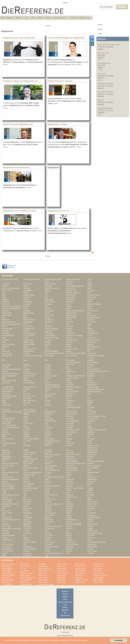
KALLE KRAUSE (72, 412)
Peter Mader (61, 580)
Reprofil (5, 497)
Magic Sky (5, 450)
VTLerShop (48, 544)
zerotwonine (27, 553)
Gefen (4, 378)
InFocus (47, 403)
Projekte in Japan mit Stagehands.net (20, 81)
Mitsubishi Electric (72, 461)
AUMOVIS (5, 304)
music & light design (94, 466)
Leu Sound (27, 430)
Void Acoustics (71, 542)
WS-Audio (91, 549)
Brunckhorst (49, 322)
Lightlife (26, 434)
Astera (4, 297)
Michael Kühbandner (100, 575)
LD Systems (70, 425)
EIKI (89, 351)
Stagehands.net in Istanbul (60, 81)
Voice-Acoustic (50, 542)
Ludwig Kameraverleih (52, 441)
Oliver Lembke (43, 578)
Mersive (47, 459)
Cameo (4, 326)
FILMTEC (27, 371)
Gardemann (91, 376)
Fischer (47, 371)
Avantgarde (48, 304)
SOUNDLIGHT (7, 517)
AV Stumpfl (27, 304)
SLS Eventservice (51, 513)
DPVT (4, 349)
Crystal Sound (28, 340)
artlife (4, 295)
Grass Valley (6, 383)
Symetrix (69, 522)
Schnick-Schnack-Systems (54, 504)
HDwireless (70, 389)
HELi (25, 392)
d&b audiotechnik (72, 340)
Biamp (4, 317)
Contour (90, 335)
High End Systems (72, 392)
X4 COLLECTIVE (8, 551)
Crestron (69, 338)
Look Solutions (50, 439)
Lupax (68, 441)
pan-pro (5, 481)
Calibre (90, 324)
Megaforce (91, 457)
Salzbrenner (27, 502)
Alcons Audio (70, 288)
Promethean (27, 490)
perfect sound (7, 484)
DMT (46, 347)
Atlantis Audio (92, 297)
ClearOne (69, 331)
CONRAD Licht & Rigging (74, 335)
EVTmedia (6, 367)
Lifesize (26, 432)
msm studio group (51, 466)
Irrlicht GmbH (6, 405)
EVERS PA (70, 365)
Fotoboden (91, 374)
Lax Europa (70, 423)
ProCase (48, 488)
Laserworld (91, 421)
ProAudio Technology (30, 488)
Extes (68, 367)
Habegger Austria (8, 387)
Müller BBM (70, 466)
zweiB (4, 556)
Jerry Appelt (24, 571)
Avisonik (69, 306)
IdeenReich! (6, 398)
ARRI (89, 293)
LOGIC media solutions (31, 439)
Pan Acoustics (92, 479)
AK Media (27, 288)
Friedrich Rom (98, 566)
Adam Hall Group (50, 284)
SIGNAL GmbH (7, 513)
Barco (89, 313)
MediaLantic (91, 455)
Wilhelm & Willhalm (30, 549)
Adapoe (90, 284)
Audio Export (49, 299)
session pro (91, 506)
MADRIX (69, 445)
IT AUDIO (48, 405)
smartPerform (92, 513)
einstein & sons (7, 353)
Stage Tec (27, 520)
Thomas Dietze (98, 582)
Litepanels (27, 437)
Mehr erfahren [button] (82, 640)
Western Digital (92, 547)
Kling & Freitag (71, 414)
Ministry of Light (29, 461)
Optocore (26, 477)
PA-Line (26, 479)
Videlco (26, 538)
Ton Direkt (69, 529)
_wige (47, 556)
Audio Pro (91, 299)
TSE (67, 531)
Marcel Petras (80, 573)
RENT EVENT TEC (51, 495)
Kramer (47, 416)
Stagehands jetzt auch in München (19, 38)
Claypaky (26, 331)
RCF (25, 495)
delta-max (69, 342)
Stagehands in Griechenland (16, 167)
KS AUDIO (70, 416)
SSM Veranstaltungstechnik (11, 520)
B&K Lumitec (49, 311)
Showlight (69, 508)
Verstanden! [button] (119, 640)
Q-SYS (4, 493)
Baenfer (47, 313)
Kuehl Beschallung (8, 419)
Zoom (68, 553)
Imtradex (48, 401)
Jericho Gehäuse (29, 410)
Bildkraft (47, 317)
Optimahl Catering (8, 477)
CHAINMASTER (29, 329)
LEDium (5, 430)
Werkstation (70, 547)
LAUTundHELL (28, 423)
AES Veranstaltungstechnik (75, 286)
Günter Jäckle (61, 568)
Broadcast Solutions (9, 322)
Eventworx (48, 365)
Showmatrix (91, 508)
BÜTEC (26, 324)
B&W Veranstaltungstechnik (75, 311)
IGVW (68, 398)
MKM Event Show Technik (96, 461)
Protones (69, 490)
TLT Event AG (49, 529)
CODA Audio (49, 333)
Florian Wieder (80, 566)
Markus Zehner (92, 450)
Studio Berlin (49, 522)
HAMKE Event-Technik (52, 387)
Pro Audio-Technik (8, 488)
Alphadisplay (28, 291)
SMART (69, 513)
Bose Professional (29, 320)
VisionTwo (27, 540)
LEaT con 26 (102, 73)
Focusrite (48, 374)
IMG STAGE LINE (29, 401)
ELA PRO (27, 353)
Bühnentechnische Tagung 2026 (109, 45)
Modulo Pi (48, 463)
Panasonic (27, 481)
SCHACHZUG (92, 502)
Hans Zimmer (98, 568)
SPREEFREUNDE (93, 517)
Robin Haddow (98, 580)
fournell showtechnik (9, 376)
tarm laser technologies (74, 524)
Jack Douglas (6, 571)
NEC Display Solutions (31, 468)
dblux (4, 342)
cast (89, 326)
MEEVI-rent (49, 457)
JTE (46, 410)
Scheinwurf (27, 504)
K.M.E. (90, 410)
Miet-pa (90, 459)
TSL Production (92, 531)
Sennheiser (70, 506)
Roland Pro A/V (50, 499)
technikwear (27, 526)
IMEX (4, 401)
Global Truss (28, 380)
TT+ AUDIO (6, 533)
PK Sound (69, 484)
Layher (90, 423)
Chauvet (69, 329)
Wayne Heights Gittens (46, 584)
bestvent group (71, 315)
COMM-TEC (70, 333)
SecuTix (26, 506)
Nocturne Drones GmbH (10, 472)
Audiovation (70, 302)
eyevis (89, 367)
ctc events (48, 340)
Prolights (90, 488)
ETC (46, 360)
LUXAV (90, 441)
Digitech (47, 344)
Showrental (6, 511)
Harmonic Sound (8, 389)
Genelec (47, 378)
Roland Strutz (25, 582)
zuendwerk (91, 553)
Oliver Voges (61, 578)
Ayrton (89, 309)
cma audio (5, 333)
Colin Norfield (25, 566)
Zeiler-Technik (92, 551)
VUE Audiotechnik (72, 544)
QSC (25, 493)
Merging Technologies (31, 459)
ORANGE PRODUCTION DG (54, 477)
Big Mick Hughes (62, 564)
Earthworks (91, 349)
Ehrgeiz (69, 351)
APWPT (26, 293)
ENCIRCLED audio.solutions (33, 356)
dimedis (69, 344)
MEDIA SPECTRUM (73, 455)
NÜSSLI (69, 472)
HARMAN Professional (74, 387)
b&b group (5, 311)
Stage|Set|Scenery (72, 520)
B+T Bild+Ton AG (93, 311)
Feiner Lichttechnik (94, 369)
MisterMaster (49, 461)
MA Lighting (49, 443)
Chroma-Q (6, 331)
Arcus (47, 293)
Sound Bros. (91, 515)
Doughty (69, 347)
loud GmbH (91, 439)
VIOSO (68, 538)
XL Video (26, 551)
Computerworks (93, 333)
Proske (47, 490)
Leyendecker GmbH (73, 430)
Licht (39, 18)
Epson (25, 360)
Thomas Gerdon (7, 584)
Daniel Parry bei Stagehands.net (18, 124)
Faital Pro (48, 369)
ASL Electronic (71, 295)
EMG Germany (7, 356)
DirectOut (90, 344)
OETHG (47, 475)
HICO (47, 392)
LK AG (68, 437)
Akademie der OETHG (52, 288)
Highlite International (94, 392)
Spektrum (48, 517)
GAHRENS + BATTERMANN (76, 376)
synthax (90, 522)
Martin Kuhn (43, 575)
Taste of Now (6, 526)
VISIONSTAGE (7, 540)
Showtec (26, 511)
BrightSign (91, 320)
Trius (46, 531)
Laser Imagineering (72, 421)
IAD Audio (69, 396)
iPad (65, 599)
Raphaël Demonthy (82, 580)
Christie (90, 329)
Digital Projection (29, 344)
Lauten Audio (6, 423)
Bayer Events (6, 315)
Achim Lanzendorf (8, 564)
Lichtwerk (5, 432)
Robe (89, 497)
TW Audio (48, 533)
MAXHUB (48, 452)
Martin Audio (6, 452)
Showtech (48, 511)
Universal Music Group (95, 533)
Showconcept (28, 508)
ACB (89, 282)
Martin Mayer (61, 575)
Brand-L (69, 320)
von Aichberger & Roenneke (97, 542)
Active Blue (6, 284)
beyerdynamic (92, 315)
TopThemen (101, 18)
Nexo (4, 470)
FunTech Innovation (51, 376)
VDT (25, 535)
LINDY (4, 437)
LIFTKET (48, 432)
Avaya (68, 304)
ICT (89, 396)
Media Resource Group (52, 455)
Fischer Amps (71, 371)
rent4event (70, 495)
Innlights (69, 403)
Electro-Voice (92, 353)
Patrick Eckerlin (99, 578)
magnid (26, 450)
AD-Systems (28, 284)
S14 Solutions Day (104, 63)
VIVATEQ (69, 540)
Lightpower (48, 434)
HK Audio (26, 394)
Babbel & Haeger (29, 313)
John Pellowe (43, 571)
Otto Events (91, 477)
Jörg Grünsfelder (81, 571)
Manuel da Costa (63, 573)
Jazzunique (91, 407)
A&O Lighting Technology (32, 279)
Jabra (89, 405)
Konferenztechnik (86, 18)
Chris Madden (7, 566)
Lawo (46, 423)
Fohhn (68, 374)
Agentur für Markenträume (11, 288)
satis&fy (69, 502)
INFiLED (90, 401)
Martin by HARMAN (30, 452)
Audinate (26, 299)
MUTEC (5, 468)
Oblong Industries (93, 472)
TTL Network (28, 533)
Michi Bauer (6, 578)
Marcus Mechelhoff (8, 575)
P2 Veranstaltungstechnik (10, 479)
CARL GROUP (28, 326)
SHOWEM (48, 508)
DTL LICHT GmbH (72, 349)
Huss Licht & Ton (29, 396)
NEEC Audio (49, 468)
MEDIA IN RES (28, 455)
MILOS (4, 461)
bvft (46, 324)
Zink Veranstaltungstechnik (54, 553)
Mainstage (48, 450)
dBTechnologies (29, 342)
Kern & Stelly (92, 412)
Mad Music (27, 445)
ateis (46, 297)
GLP (46, 380)
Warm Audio (27, 547)
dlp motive (5, 347)
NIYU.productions (72, 470)
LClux (25, 425)
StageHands (49, 520)
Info (124, 18)
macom (4, 445)
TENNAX (69, 526)
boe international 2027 (105, 92)
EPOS (4, 360)
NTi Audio (48, 472)
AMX (4, 293)
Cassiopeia (70, 326)
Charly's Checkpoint (51, 329)
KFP (4, 414)
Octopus (5, 475)
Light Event (91, 432)
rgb (24, 497)
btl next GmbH (92, 322)
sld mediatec (28, 513)
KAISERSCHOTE (51, 412)
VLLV (4, 542)
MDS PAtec (6, 455)
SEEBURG (48, 506)
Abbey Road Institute (73, 279)
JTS (67, 410)
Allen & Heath (7, 291)
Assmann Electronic (94, 295)
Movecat (26, 466)
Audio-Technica (50, 302)
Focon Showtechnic (30, 374)
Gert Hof (23, 568)
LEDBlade (69, 428)
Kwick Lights (49, 419)
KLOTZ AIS (91, 414)
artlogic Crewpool (29, 295)
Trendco (26, 531)
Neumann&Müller (72, 468)
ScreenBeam (6, 506)
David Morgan (43, 566)
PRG (89, 486)
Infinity (4, 403)
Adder (25, 286)
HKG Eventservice (51, 394)
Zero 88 (5, 553)
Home (3, 18)
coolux (4, 338)
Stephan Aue (61, 582)
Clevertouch (91, 331)
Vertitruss (5, 538)
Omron (90, 475)
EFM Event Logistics (51, 351)
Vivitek (90, 540)
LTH (3, 441)
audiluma (5, 299)
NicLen (26, 470)
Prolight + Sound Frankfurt (75, 488)
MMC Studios (28, 463)
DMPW (26, 347)
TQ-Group (5, 531)
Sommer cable (50, 515)
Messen (28, 18)
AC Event (69, 282)
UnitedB (69, 533)
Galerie (113, 18)
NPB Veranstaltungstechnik (32, 472)
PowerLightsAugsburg (52, 486)
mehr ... (101, 59)
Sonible (69, 515)
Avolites (47, 309)
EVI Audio (91, 365)
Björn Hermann (80, 564)
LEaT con (27, 428)
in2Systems (70, 401)
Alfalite (90, 288)
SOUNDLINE (28, 517)
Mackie (90, 443)
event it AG (91, 360)
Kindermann (49, 414)
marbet (68, 450)
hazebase (27, 389)
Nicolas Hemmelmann (28, 578)
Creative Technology (51, 338)
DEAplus (48, 342)
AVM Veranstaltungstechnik (11, 309)
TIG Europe (27, 529)
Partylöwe (69, 481)
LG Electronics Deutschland (97, 430)
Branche (15, 18)
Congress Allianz (29, 335)
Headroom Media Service (96, 389)
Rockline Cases (7, 499)
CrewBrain (6, 340)
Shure (89, 511)
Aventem (26, 306)
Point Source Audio (8, 486)
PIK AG (47, 484)
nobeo (89, 470)
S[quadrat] (27, 524)
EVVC (25, 367)
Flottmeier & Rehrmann (10, 374)
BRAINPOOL (49, 320)
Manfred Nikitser (7, 573)
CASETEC (48, 326)
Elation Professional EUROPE (55, 353)
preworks (69, 486)
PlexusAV (91, 484)
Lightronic (69, 434)
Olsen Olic (79, 578)
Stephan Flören (80, 582)
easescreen (6, 351)
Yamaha (47, 551)
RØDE (90, 499)
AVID (46, 306)
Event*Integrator (93, 362)
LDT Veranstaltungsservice (11, 428)
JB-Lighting (6, 410)
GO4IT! (68, 380)
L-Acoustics (70, 419)
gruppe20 (69, 383)
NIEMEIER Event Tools (52, 470)
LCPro (47, 425)
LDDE (89, 425)
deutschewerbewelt (8, 344)
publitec (90, 490)
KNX (4, 416)
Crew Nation (91, 338)
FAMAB (69, 369)
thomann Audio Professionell (12, 529)
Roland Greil (6, 582)
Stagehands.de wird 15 (58, 211)
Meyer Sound (70, 459)
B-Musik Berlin (7, 313)
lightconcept (6, 434)
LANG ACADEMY (51, 421)
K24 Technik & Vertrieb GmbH (12, 412)
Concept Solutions (8, 335)
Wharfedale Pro (7, 549)
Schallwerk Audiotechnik (10, 504)
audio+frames (28, 302)
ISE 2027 (101, 100)
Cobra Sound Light (30, 333)
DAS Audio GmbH (93, 340)
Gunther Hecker (80, 568)
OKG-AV (69, 475)
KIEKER (26, 414)
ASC (46, 295)
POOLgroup (27, 486)
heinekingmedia (7, 392)
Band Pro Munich (72, 313)
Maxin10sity (70, 452)
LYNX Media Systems (9, 443)
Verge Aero (91, 535)
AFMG (90, 286)
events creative (7, 365)
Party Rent (48, 481)
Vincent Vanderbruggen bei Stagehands (66, 38)
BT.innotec (70, 322)
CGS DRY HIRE (7, 329)
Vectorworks (49, 535)
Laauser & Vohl (92, 419)
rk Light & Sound (72, 497)
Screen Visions (92, 504)
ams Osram (91, 291)
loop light (69, 439)
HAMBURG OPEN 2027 (106, 84)
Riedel (47, 497)
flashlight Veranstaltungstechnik (98, 371)
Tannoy (47, 524)
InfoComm (27, 403)
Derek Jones (61, 566)
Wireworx (69, 549)
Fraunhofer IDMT (29, 376)
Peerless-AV (91, 481)
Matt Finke (79, 575)
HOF (89, 394)
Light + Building (71, 432)
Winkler (47, 549)
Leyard (47, 430)
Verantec (69, 535)
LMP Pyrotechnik (8, 439)
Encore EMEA (49, 356)
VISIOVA (48, 540)
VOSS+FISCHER (8, 544)
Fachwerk (27, 369)
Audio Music (70, 299)
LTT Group (27, 441)
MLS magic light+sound (10, 463)
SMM (4, 515)
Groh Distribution (29, 383)
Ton (49, 18)
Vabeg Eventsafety (8, 535)
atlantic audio (70, 297)
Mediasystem (6, 457)
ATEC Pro (27, 297)
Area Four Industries (73, 293)
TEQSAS (90, 526)
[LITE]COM (27, 556)
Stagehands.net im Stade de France (19, 211)
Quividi (47, 493)
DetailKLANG (92, 342)
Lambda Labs (7, 421)
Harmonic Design (93, 387)
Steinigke (90, 520)
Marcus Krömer (99, 573)
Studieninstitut (28, 522)
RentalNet (91, 495)
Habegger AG (92, 385)
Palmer (47, 479)
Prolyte (4, 490)
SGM (4, 508)
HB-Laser (48, 389)
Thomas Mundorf (26, 584)
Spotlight (69, 517)
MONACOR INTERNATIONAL (76, 463)
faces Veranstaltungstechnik (11, 369)
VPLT (25, 544)
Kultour (26, 419)
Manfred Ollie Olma (27, 573)
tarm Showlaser (93, 524)
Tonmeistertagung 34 (105, 108)
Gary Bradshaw (7, 568)
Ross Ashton (43, 582)
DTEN (47, 349)
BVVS (68, 324)
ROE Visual (27, 499)
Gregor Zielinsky (44, 568)
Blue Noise (6, 320)
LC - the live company (9, 425)
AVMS (25, 309)
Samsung (48, 502)
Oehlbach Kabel (29, 475)
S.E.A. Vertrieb (7, 502)
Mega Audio (70, 457)
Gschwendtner (92, 383)
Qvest (68, 493)
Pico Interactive (28, 484)
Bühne (60, 18)
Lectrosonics (49, 428)
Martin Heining (25, 575)
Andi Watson (25, 564)
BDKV (25, 315)
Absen (89, 279)
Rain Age (90, 493)
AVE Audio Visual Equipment (12, 306)
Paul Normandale (26, 580)
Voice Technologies (30, 542)
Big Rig (26, 317)
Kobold (26, 416)
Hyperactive (49, 396)
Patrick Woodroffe (8, 580)
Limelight (90, 434)
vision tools (91, 538)
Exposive (48, 367)
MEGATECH (6, 459)
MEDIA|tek (27, 457)
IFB (46, 398)
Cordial (26, 338)
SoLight (26, 515)
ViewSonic (48, 538)
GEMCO (26, 378)
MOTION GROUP (8, 466)
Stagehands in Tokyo (57, 124)
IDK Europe (27, 398)
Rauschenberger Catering (11, 495)
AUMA (90, 302)
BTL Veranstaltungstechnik (11, 324)
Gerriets (90, 378)
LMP (89, 437)
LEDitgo (90, 428)
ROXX (68, 499)
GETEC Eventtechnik (9, 380)
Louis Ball (97, 571)
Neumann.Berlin (93, 468)
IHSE (89, 398)
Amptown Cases (71, 291)
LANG (25, 421)
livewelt (47, 437)
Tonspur (90, 529)
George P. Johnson (72, 378)
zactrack (69, 551)
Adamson (69, 284)
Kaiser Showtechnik (30, 412)
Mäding (47, 445)
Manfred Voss (43, 573)
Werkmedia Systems (52, 547)
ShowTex (69, 511)
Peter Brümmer (44, 580)
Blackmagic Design (94, 317)
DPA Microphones (93, 347)
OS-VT (68, 477)
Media (71, 18)
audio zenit (6, 302)
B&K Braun (27, 311)
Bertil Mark (42, 564)
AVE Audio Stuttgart (94, 304)
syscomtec (6, 524)
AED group (48, 286)
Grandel (90, 380)
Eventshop (27, 365)
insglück (90, 403)
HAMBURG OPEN (30, 387)
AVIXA (89, 306)
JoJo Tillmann (61, 571)
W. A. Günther (7, 547)
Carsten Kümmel (99, 564)
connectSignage (50, 335)
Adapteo (5, 286)
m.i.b (25, 443)
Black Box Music (71, 317)
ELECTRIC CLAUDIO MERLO (76, 353)
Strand (4, 522)
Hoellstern (69, 394)
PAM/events (70, 479)
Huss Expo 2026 (103, 53)
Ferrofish (5, 371)
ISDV (25, 405)
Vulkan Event (92, 544)
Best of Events (50, 315)
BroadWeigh (27, 322)
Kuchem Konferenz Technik (96, 416)
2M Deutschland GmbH (10, 279)
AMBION (48, 291)
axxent (68, 309)
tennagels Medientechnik (53, 526)
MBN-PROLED (92, 452)
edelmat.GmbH (28, 351)
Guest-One (70, 385)
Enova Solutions (71, 356)
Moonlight (91, 463)
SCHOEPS (70, 504)
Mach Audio (70, 443)
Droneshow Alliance (30, 349)
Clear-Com (48, 331)
